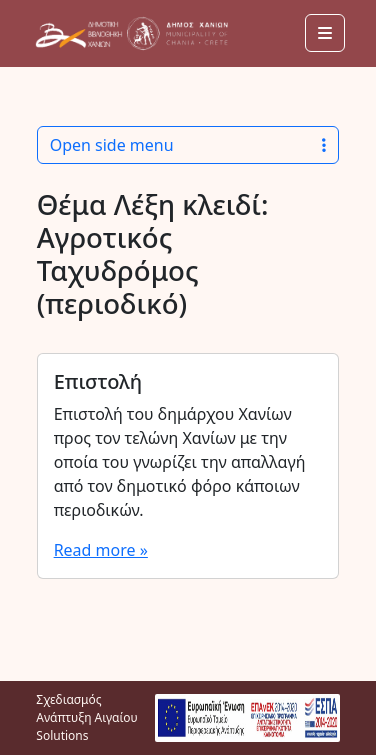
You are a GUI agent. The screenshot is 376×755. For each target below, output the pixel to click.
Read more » (101, 550)
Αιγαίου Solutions (86, 726)
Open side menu (188, 145)
